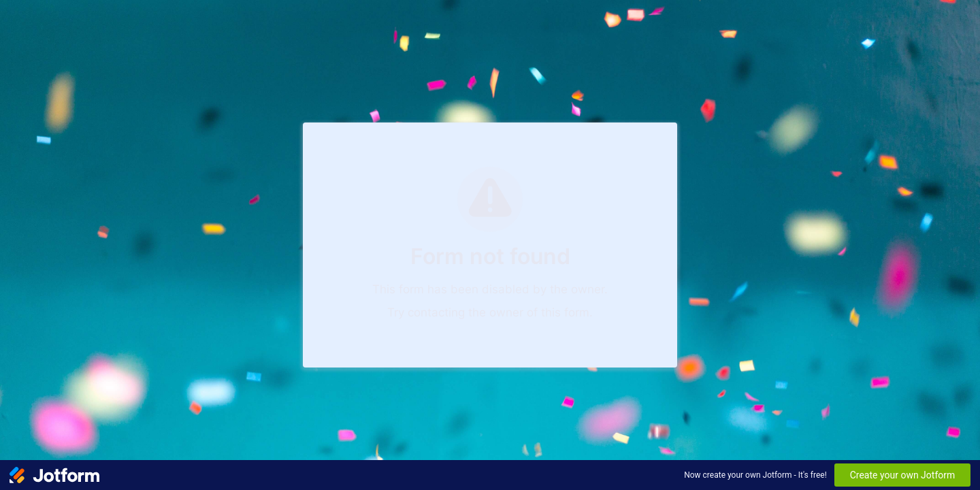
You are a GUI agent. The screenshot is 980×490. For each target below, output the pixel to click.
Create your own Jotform (903, 475)
